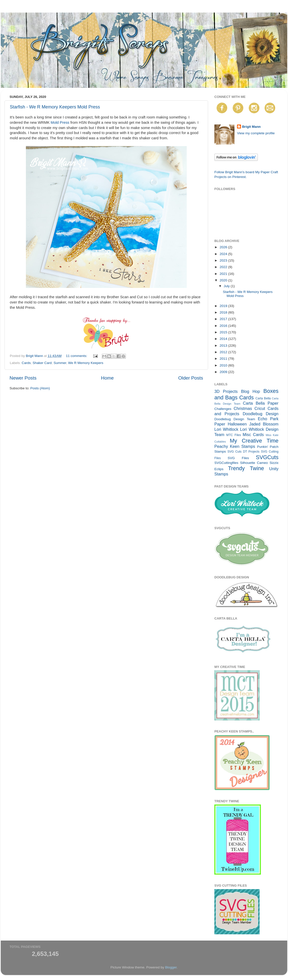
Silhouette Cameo (254, 463)
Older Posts (191, 378)
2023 (224, 260)
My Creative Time (254, 441)
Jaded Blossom (264, 424)
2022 (224, 267)
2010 (224, 365)
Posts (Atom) (40, 388)
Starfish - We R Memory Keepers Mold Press (55, 107)
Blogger (171, 967)
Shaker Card (42, 363)
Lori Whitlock (226, 429)
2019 (224, 306)
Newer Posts (23, 378)
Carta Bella (263, 398)
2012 (224, 352)
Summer (60, 363)
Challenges (223, 409)
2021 (224, 274)
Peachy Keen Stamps (235, 446)
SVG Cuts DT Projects (244, 452)
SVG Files (238, 458)
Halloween (237, 424)
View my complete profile (256, 133)
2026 (224, 247)
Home (107, 378)
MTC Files (234, 435)
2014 (224, 339)
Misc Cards (253, 435)
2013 (224, 346)
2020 (224, 280)
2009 (224, 372)
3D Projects (226, 391)
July (227, 286)
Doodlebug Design (261, 414)
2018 (224, 312)
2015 (224, 332)
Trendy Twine (246, 468)
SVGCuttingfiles (226, 463)
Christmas (243, 408)
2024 (224, 254)
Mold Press (60, 122)
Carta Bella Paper (261, 403)
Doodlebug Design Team (235, 419)
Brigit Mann (251, 127)
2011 (224, 359)
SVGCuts (267, 457)
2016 (224, 326)
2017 (224, 319)
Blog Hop (251, 391)
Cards (26, 363)
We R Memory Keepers (86, 363)
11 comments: (77, 356)
